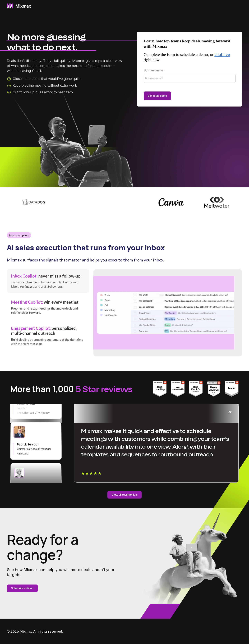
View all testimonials (124, 495)
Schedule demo (157, 96)
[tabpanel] (168, 313)
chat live (222, 54)
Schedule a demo (22, 588)
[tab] (48, 281)
